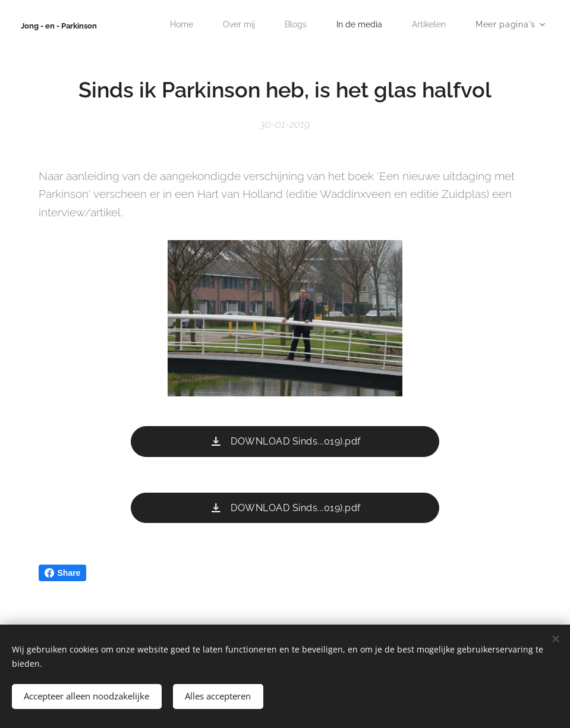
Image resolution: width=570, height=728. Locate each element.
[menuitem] (173, 24)
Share (63, 573)
